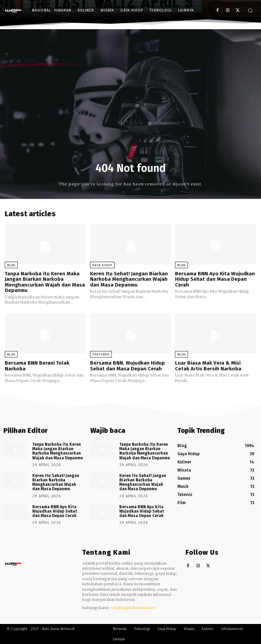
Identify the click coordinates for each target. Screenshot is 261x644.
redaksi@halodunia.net (133, 608)
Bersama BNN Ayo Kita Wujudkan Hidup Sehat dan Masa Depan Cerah (215, 279)
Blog (11, 265)
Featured (101, 354)
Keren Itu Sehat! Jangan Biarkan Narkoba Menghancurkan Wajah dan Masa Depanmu (129, 279)
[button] (250, 10)
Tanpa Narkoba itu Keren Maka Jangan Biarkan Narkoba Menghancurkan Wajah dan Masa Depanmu (45, 282)
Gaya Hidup (102, 265)
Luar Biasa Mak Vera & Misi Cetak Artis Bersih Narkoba (208, 366)
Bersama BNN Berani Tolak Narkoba (37, 366)
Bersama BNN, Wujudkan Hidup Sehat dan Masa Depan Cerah (127, 366)
